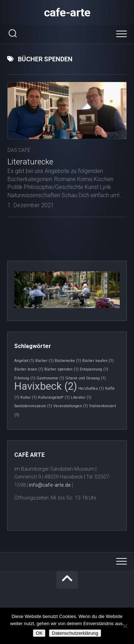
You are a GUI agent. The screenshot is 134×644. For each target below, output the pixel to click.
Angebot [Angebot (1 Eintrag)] (24, 361)
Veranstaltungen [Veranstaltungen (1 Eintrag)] (71, 406)
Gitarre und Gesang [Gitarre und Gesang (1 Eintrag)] (86, 378)
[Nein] (125, 626)
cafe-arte (67, 12)
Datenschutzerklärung (75, 633)
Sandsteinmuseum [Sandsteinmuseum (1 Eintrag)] (33, 406)
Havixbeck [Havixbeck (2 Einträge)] (46, 386)
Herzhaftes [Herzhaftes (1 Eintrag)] (91, 389)
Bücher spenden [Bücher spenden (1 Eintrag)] (61, 369)
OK (39, 633)
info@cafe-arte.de (50, 485)
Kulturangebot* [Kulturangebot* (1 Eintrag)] (54, 397)
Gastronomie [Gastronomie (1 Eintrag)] (50, 378)
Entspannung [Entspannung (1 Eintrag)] (94, 369)
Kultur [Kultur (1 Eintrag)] (29, 397)
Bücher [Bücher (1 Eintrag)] (44, 361)
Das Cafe (19, 150)
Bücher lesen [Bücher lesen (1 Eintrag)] (29, 369)
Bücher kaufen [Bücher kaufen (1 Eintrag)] (98, 361)
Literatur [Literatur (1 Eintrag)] (81, 397)
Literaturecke (30, 162)
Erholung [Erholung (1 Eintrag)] (25, 378)
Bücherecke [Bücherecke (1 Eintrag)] (68, 361)
